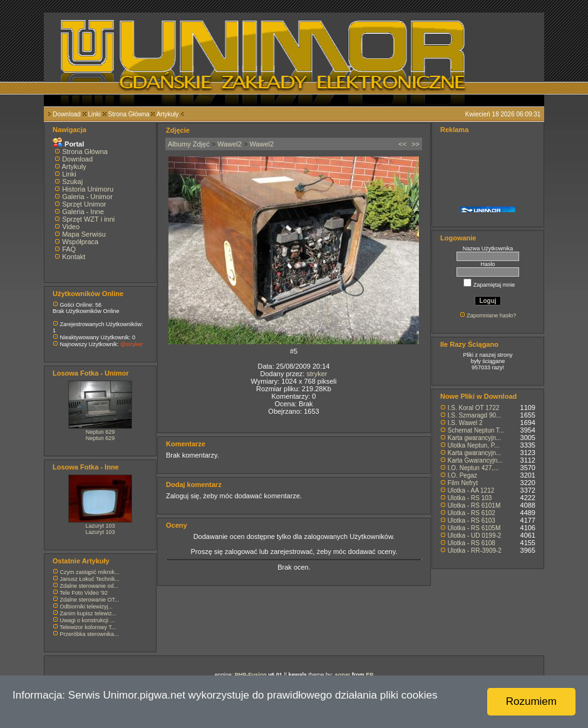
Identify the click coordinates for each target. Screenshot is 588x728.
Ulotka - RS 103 (470, 498)
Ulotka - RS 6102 (472, 513)
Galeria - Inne (83, 212)
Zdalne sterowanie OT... (90, 600)
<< (402, 144)
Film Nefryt (463, 483)
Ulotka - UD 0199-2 (475, 536)
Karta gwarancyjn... (475, 438)
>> (415, 144)
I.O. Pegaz (462, 475)
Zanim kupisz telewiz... (89, 613)
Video (71, 227)
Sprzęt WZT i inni (88, 219)
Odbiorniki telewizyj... (87, 607)
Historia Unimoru (88, 189)
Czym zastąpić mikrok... (90, 572)
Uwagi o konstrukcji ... (88, 620)
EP (369, 675)
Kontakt (74, 257)
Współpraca (80, 242)
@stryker (132, 344)
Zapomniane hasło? (491, 315)
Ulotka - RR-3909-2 (475, 551)
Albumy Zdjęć (189, 144)
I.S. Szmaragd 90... (475, 415)
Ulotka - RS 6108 (472, 543)
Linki (94, 114)
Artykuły (168, 114)
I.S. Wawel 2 (465, 423)
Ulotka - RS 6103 (472, 520)
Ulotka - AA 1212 (471, 490)
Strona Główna (129, 114)
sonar (343, 675)
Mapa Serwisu (84, 234)
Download (66, 114)
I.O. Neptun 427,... (473, 468)
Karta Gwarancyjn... (475, 460)
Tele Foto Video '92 (84, 593)
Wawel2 (230, 144)
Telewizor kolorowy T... (88, 627)
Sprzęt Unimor (84, 204)
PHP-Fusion (251, 675)
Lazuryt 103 (100, 526)
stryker (317, 374)
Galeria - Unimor (87, 197)
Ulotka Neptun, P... (474, 445)
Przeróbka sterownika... (90, 634)
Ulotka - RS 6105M (474, 528)
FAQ (69, 249)
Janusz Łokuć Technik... (90, 579)
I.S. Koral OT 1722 (474, 408)
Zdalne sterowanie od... (90, 586)
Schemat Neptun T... (476, 430)
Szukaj (72, 182)
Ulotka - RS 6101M (474, 505)
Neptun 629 (101, 432)
